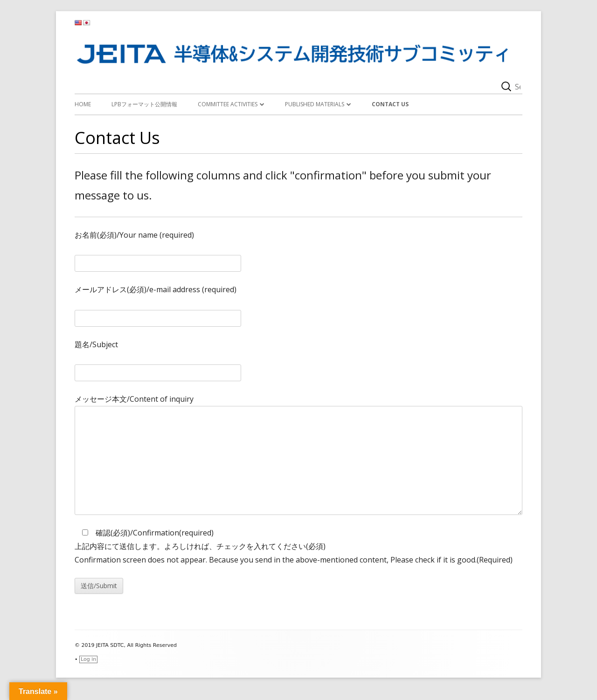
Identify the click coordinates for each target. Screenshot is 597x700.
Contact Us (390, 104)
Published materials (315, 104)
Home (83, 104)
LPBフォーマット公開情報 (144, 104)
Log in (88, 659)
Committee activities (228, 104)
